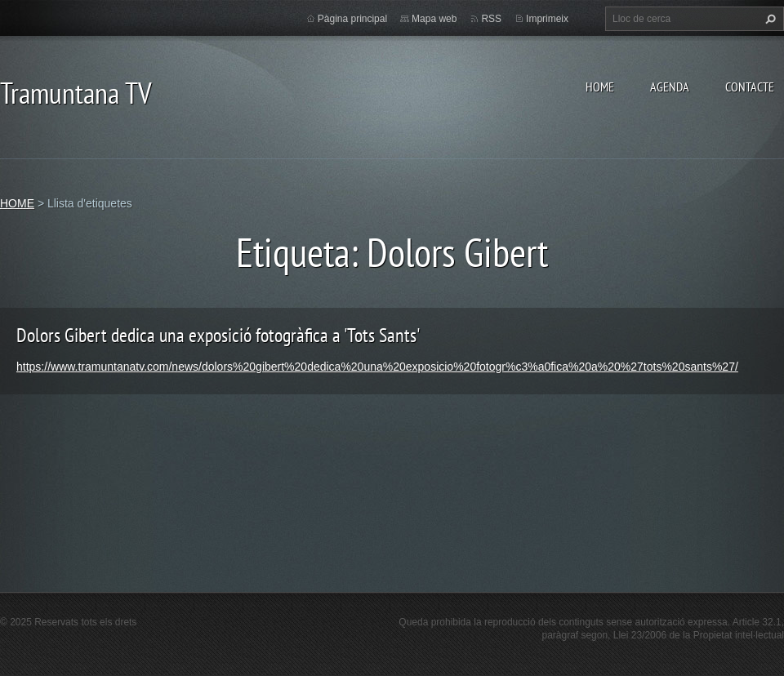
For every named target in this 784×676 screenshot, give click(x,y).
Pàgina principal (352, 19)
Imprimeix (547, 19)
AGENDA (670, 87)
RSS (491, 19)
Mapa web (434, 19)
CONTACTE (750, 87)
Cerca (768, 19)
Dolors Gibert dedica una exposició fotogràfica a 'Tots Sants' (218, 335)
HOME (600, 87)
